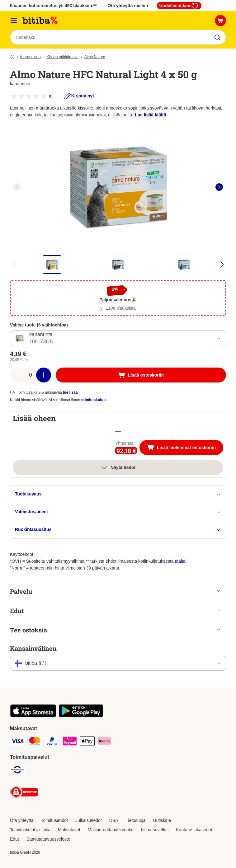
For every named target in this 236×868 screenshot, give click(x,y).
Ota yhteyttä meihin (128, 6)
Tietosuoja (136, 821)
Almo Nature (95, 57)
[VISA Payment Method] (17, 742)
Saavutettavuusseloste (48, 839)
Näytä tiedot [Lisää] (118, 468)
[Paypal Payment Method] (52, 742)
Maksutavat (69, 830)
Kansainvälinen (33, 649)
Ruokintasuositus (118, 530)
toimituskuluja (94, 400)
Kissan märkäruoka (62, 57)
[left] (17, 187)
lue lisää (70, 393)
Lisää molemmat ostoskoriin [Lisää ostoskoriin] (185, 448)
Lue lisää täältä (150, 115)
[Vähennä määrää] (17, 375)
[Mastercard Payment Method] (35, 742)
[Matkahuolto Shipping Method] (17, 771)
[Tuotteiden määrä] (31, 375)
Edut (14, 839)
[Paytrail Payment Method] (70, 742)
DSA (114, 821)
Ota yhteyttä (22, 821)
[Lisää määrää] (44, 375)
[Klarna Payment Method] (105, 742)
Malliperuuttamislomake (111, 830)
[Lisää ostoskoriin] (141, 375)
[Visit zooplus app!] (33, 716)
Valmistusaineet (118, 512)
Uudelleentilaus (179, 6)
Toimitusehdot (54, 821)
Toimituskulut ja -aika (30, 830)
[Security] (24, 793)
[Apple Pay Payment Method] (87, 742)
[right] (219, 187)
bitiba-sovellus (155, 830)
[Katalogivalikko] (14, 21)
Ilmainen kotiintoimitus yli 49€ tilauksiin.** (53, 6)
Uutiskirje (162, 821)
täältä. (181, 561)
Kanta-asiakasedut (194, 830)
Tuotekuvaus (118, 494)
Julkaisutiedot (89, 821)
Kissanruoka (31, 57)
